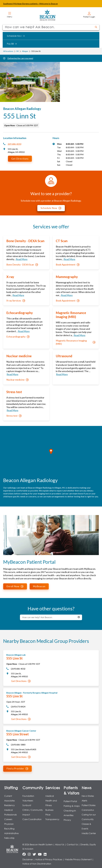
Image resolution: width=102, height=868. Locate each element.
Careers (8, 819)
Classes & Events (86, 826)
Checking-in (70, 811)
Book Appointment (68, 265)
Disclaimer (28, 859)
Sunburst (27, 805)
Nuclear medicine (17, 380)
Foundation (28, 796)
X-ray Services (16, 301)
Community (33, 788)
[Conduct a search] (48, 27)
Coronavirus (88, 810)
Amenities (69, 815)
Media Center (89, 833)
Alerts (84, 801)
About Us (60, 844)
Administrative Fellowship (11, 836)
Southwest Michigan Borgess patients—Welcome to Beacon (30, 4)
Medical (50, 796)
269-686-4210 (14, 144)
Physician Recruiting (9, 826)
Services (53, 788)
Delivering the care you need (20, 58)
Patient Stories (89, 805)
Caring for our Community (89, 817)
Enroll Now (15, 586)
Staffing (11, 788)
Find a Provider (17, 768)
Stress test (14, 416)
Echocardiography (18, 337)
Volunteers (28, 801)
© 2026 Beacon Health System (38, 844)
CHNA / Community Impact (33, 812)
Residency (9, 805)
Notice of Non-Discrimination (37, 864)
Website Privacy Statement (78, 859)
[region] (51, 454)
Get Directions (20, 159)
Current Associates (9, 798)
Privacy (67, 820)
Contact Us (72, 844)
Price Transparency (52, 817)
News (87, 788)
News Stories (88, 796)
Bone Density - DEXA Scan (22, 265)
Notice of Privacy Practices (49, 859)
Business (49, 810)
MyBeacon (39, 586)
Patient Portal (70, 801)
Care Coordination (32, 819)
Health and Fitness (51, 803)
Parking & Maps (72, 806)
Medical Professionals (10, 812)
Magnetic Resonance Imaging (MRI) (76, 342)
